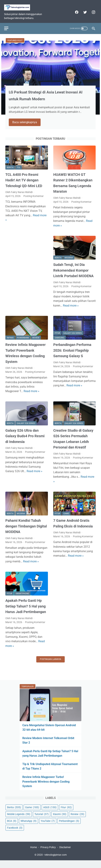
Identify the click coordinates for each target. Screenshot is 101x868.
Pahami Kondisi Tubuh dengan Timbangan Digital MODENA (26, 530)
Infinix (10, 342)
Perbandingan (69, 827)
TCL (19, 171)
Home (34, 855)
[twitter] (83, 9)
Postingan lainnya (50, 663)
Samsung (60, 342)
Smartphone (22, 597)
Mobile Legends (19, 820)
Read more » (71, 309)
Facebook (15, 834)
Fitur (57, 337)
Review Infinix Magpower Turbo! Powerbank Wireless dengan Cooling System (46, 788)
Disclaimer (65, 855)
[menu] (8, 24)
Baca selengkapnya (27, 126)
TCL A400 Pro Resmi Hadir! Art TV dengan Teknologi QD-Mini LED (24, 184)
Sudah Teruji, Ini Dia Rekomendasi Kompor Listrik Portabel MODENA (73, 274)
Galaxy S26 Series (73, 337)
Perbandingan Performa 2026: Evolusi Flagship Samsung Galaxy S (72, 354)
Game (66, 517)
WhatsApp (29, 827)
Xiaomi (60, 820)
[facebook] (75, 9)
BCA (12, 827)
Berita (10, 171)
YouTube (48, 827)
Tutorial (42, 820)
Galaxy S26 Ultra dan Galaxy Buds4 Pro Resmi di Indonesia (25, 440)
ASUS (50, 814)
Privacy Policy (48, 855)
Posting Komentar (34, 200)
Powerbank (23, 342)
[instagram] (92, 9)
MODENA (69, 261)
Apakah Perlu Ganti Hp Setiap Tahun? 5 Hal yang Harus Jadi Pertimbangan (26, 610)
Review (36, 342)
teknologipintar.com (56, 862)
